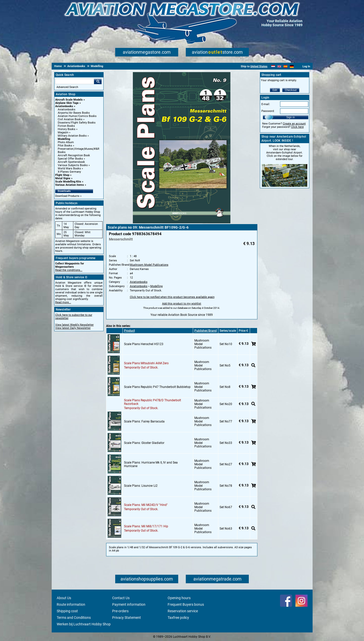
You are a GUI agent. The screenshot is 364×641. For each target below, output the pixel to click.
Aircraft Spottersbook (71, 162)
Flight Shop (62, 175)
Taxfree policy (178, 618)
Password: (268, 111)
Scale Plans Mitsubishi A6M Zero (146, 363)
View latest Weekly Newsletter (74, 325)
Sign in (291, 117)
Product (129, 331)
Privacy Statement (127, 618)
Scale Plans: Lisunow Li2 (141, 486)
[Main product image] (182, 222)
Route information (71, 604)
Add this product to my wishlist (182, 304)
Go (98, 81)
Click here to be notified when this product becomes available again (172, 297)
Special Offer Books (70, 159)
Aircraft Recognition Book (74, 155)
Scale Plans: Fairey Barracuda (144, 421)
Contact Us (121, 598)
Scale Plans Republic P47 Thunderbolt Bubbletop (157, 387)
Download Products (67, 196)
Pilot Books (65, 146)
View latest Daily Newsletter (73, 328)
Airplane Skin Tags (67, 103)
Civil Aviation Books (70, 119)
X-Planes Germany (69, 172)
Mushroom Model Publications (149, 265)
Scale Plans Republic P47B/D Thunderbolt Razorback (153, 402)
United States (259, 66)
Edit (275, 90)
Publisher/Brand (206, 331)
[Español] (285, 66)
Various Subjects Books (73, 165)
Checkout (291, 90)
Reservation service (183, 611)
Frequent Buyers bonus (186, 604)
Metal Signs (63, 178)
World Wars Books (69, 169)
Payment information (129, 604)
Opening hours (179, 598)
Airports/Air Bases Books (74, 113)
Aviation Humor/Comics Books (77, 116)
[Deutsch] (292, 66)
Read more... (63, 302)
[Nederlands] (273, 66)
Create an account (294, 124)
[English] (279, 66)
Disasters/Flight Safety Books (77, 123)
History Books (67, 129)
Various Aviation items (70, 185)
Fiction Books (66, 126)
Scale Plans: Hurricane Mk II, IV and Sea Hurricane (151, 464)
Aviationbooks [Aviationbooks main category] (67, 110)
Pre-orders (120, 611)
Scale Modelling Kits (68, 182)
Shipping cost (67, 611)
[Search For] (75, 81)
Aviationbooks (64, 106)
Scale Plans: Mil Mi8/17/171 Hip (146, 526)
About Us (64, 598)
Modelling (64, 139)
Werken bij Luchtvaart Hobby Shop (84, 624)
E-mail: (266, 104)
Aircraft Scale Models (69, 100)
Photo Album (66, 142)
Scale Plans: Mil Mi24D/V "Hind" (146, 505)
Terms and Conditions (74, 618)
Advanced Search (67, 87)
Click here (297, 127)
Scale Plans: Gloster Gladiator (144, 443)
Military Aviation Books (72, 136)
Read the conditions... (69, 270)
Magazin (63, 132)
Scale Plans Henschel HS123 (144, 344)
